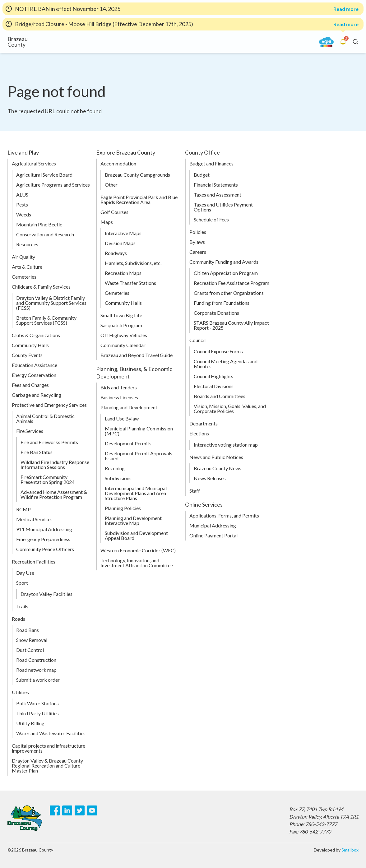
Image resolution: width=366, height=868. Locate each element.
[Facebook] (55, 810)
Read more (346, 9)
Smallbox (350, 850)
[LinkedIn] (67, 810)
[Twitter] (80, 810)
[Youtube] (92, 810)
